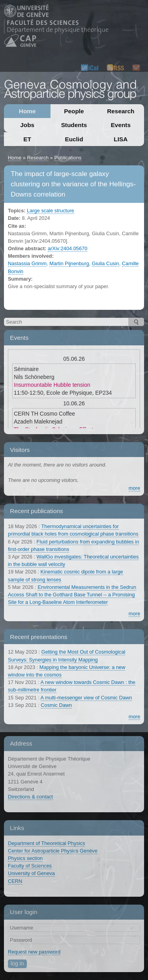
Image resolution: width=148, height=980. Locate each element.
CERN (15, 881)
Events (121, 125)
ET (27, 139)
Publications (68, 158)
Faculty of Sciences (30, 866)
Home (27, 111)
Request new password (34, 952)
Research (121, 111)
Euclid (74, 139)
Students (74, 125)
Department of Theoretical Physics (46, 843)
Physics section (25, 858)
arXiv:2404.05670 (67, 248)
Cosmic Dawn (56, 705)
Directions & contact (30, 797)
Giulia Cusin (106, 263)
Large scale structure (51, 211)
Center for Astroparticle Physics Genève (53, 851)
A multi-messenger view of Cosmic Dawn (86, 698)
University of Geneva (31, 873)
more (134, 488)
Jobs (27, 125)
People (74, 111)
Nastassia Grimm (27, 263)
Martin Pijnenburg (69, 263)
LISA (121, 139)
